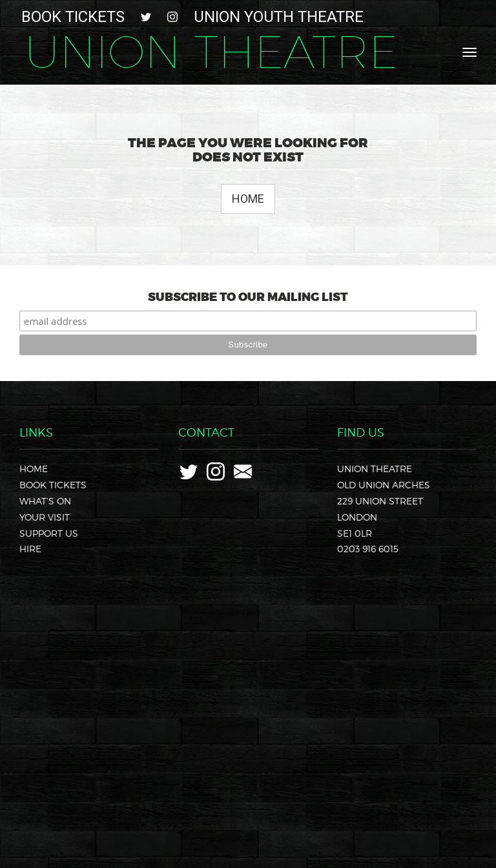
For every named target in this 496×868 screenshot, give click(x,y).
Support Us (49, 533)
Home (248, 199)
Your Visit (45, 517)
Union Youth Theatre (279, 17)
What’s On (45, 501)
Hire (30, 549)
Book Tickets (73, 17)
